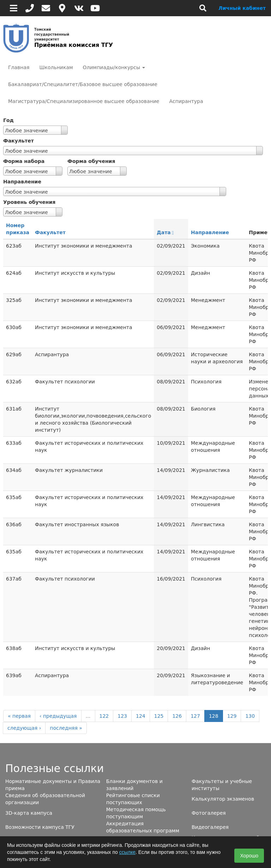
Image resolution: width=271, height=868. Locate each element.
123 (122, 716)
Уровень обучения (29, 202)
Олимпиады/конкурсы (114, 67)
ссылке (127, 852)
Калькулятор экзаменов (223, 799)
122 (104, 716)
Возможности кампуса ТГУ (40, 827)
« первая (19, 716)
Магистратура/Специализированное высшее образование (84, 101)
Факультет (19, 141)
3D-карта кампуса (29, 813)
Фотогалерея (209, 813)
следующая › (24, 728)
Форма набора (24, 161)
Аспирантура (186, 101)
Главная (19, 67)
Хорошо (249, 856)
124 (141, 716)
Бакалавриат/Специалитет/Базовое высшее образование (83, 84)
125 (159, 716)
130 (250, 716)
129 (232, 716)
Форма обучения (91, 161)
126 (177, 716)
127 (195, 716)
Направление (22, 182)
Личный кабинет (242, 8)
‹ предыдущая (58, 716)
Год (8, 120)
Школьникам (56, 67)
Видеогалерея (210, 827)
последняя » (66, 728)
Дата (165, 232)
